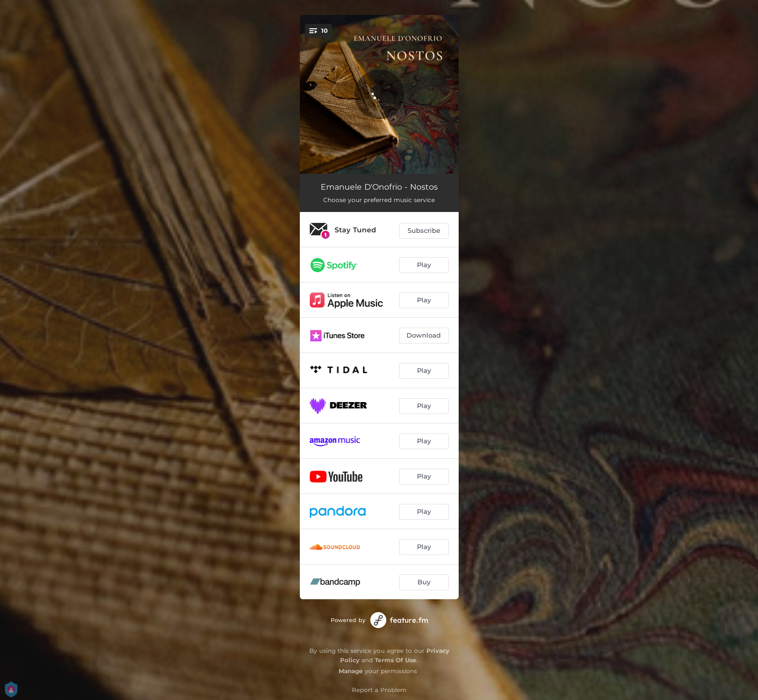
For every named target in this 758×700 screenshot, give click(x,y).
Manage (351, 671)
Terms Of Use (396, 660)
